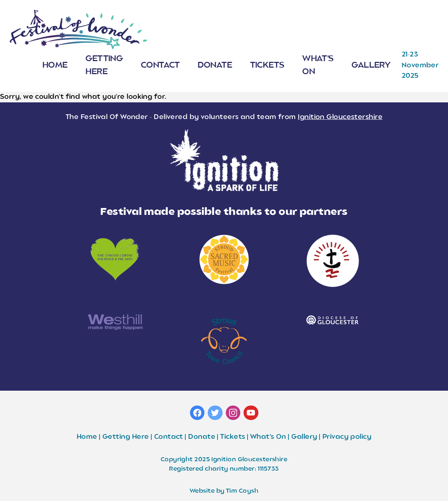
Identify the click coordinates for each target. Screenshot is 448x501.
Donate (215, 65)
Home (55, 65)
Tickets (267, 65)
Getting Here (104, 66)
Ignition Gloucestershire (340, 117)
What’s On (318, 66)
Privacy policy (347, 437)
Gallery (371, 65)
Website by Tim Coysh (224, 491)
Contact (160, 65)
